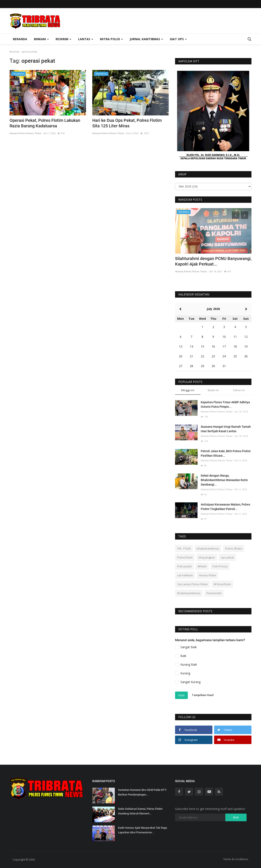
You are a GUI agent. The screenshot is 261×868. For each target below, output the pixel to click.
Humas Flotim (207, 575)
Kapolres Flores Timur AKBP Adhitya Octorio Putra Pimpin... (225, 404)
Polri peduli (184, 566)
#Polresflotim (222, 584)
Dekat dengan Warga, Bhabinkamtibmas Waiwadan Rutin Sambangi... (224, 480)
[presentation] (236, 215)
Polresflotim (185, 557)
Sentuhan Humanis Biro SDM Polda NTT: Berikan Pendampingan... (142, 792)
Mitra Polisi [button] (111, 39)
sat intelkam (185, 575)
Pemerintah (214, 593)
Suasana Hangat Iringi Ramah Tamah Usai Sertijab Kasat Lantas (226, 429)
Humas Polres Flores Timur (26, 133)
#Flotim (202, 566)
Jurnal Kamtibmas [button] (146, 39)
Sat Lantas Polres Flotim (192, 584)
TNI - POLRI (184, 548)
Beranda (20, 39)
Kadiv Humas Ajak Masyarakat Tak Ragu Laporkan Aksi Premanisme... (142, 830)
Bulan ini (213, 390)
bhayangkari (207, 557)
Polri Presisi (220, 566)
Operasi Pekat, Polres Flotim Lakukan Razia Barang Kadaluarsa (45, 123)
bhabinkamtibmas (189, 593)
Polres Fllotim (234, 548)
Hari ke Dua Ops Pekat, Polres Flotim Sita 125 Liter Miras (127, 123)
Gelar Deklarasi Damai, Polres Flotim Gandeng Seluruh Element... (140, 811)
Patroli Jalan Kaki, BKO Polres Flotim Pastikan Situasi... (226, 453)
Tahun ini (239, 390)
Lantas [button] (86, 39)
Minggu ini (188, 390)
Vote (181, 695)
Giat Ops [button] (178, 39)
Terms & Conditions (236, 859)
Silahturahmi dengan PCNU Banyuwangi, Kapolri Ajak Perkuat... (213, 261)
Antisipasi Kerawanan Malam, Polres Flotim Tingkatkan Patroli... (225, 507)
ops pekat (227, 557)
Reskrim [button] (63, 39)
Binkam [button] (41, 39)
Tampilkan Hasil (203, 695)
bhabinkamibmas (208, 548)
